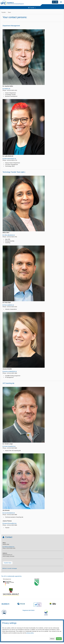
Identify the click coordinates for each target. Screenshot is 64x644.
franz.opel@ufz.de (9, 305)
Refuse (52, 639)
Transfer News (8, 563)
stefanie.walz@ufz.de (9, 547)
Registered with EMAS (29, 610)
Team (9, 12)
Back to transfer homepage (10, 568)
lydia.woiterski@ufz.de (10, 159)
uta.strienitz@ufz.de (9, 513)
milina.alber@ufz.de (9, 235)
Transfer (32, 8)
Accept (59, 639)
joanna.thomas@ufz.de (10, 523)
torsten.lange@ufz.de (10, 446)
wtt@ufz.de (7, 89)
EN (57, 2)
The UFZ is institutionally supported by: (12, 576)
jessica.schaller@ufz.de (10, 371)
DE (54, 2)
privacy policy (30, 633)
